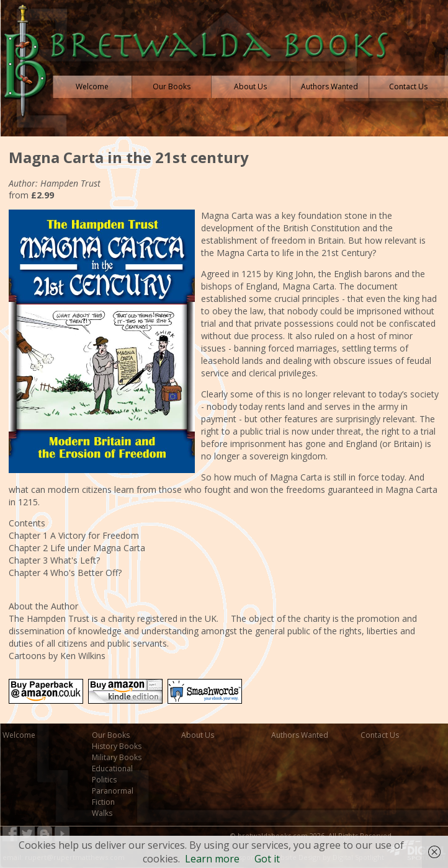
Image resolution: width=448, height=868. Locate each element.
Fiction (103, 802)
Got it (267, 859)
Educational (112, 768)
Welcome (19, 735)
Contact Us (380, 735)
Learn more (212, 859)
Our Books (111, 735)
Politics (104, 780)
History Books (117, 746)
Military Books (117, 757)
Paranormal (113, 791)
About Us (198, 735)
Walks (102, 813)
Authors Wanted (300, 735)
